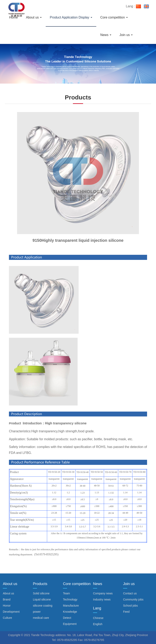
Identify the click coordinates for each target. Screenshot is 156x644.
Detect (67, 618)
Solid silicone (41, 593)
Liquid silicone (42, 599)
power (37, 612)
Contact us (130, 593)
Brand (7, 599)
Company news (103, 593)
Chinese (98, 618)
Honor (7, 606)
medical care (41, 618)
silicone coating (43, 606)
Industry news (102, 599)
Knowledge (70, 612)
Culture (7, 618)
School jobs (130, 606)
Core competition (114, 17)
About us (34, 17)
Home (14, 17)
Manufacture (71, 606)
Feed (126, 612)
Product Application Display (71, 17)
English (98, 624)
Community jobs (133, 599)
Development (11, 612)
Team (66, 593)
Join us (126, 35)
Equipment (70, 624)
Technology (70, 599)
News (106, 35)
